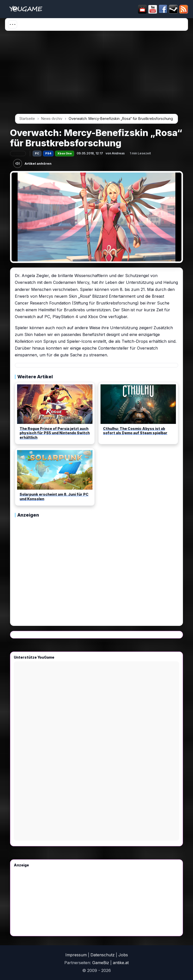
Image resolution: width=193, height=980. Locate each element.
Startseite (27, 119)
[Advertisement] (96, 74)
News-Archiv (52, 119)
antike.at (121, 963)
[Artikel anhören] (18, 163)
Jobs (123, 955)
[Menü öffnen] (13, 24)
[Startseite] (26, 9)
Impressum (76, 955)
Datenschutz (103, 955)
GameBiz (101, 963)
